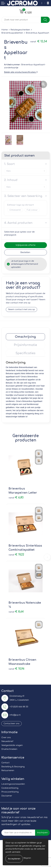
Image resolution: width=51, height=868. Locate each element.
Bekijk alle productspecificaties (21, 72)
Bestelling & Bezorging (13, 767)
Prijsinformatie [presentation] (25, 345)
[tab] (25, 337)
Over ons (6, 738)
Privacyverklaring (10, 792)
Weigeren (27, 858)
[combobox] (21, 20)
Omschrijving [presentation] (25, 337)
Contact (5, 763)
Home (5, 30)
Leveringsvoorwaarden (13, 784)
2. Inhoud (11, 180)
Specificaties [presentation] (25, 353)
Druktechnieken (9, 749)
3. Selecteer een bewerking (23, 196)
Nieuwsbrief (7, 741)
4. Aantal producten (18, 223)
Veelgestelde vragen (12, 745)
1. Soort (9, 164)
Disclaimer (7, 796)
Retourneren (8, 770)
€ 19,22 (16, 555)
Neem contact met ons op (21, 309)
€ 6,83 (16, 497)
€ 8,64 (16, 612)
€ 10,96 (16, 669)
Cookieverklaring (10, 788)
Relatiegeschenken (20, 30)
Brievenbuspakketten (12, 33)
